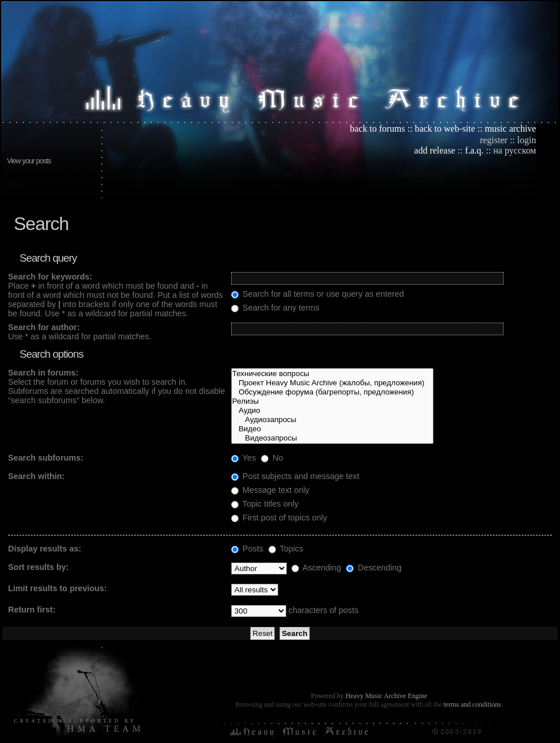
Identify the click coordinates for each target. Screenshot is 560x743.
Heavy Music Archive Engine (386, 696)
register (494, 140)
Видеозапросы (332, 438)
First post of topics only (279, 518)
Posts (247, 549)
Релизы (332, 401)
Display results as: (45, 549)
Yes (243, 458)
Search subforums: (46, 458)
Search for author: (44, 327)
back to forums (378, 129)
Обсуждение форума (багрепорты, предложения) (332, 392)
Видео (332, 429)
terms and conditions (472, 704)
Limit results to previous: (57, 588)
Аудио (332, 411)
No (272, 458)
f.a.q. (474, 150)
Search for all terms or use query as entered (318, 294)
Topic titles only (265, 504)
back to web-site (445, 129)
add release (435, 150)
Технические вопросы (332, 374)
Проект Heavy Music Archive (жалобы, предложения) (332, 383)
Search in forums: (43, 373)
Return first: (32, 610)
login (527, 140)
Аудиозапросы (332, 420)
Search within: (36, 476)
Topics (286, 549)
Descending (374, 568)
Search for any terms (275, 308)
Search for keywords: (50, 277)
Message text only (270, 490)
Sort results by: (39, 567)
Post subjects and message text (295, 476)
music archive (510, 129)
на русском (515, 150)
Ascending (316, 568)
